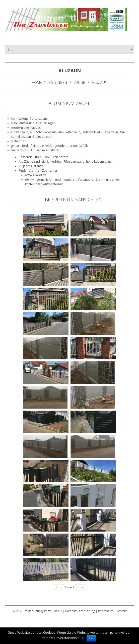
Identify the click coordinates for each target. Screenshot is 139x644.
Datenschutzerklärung (80, 611)
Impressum (106, 611)
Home (37, 82)
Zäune (79, 82)
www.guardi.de (36, 175)
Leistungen (57, 82)
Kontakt (122, 611)
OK (91, 638)
